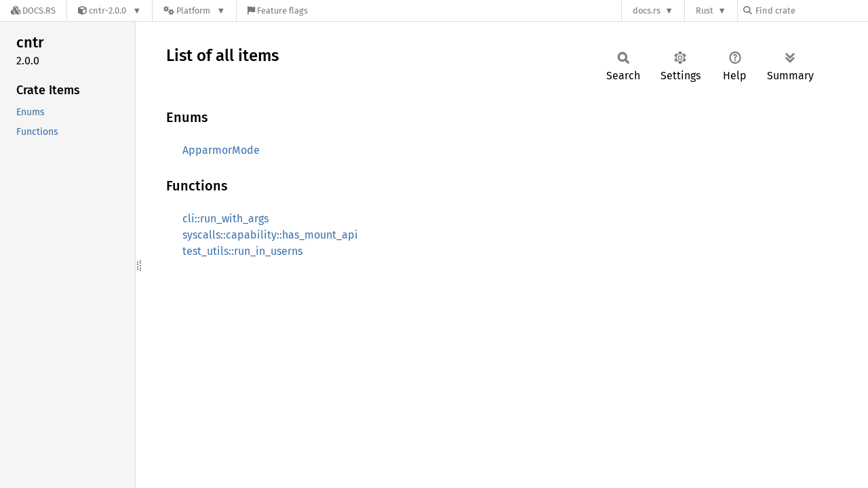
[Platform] (194, 11)
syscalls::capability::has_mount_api (270, 235)
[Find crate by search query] (811, 11)
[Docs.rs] (33, 11)
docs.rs (647, 11)
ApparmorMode (221, 150)
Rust (705, 11)
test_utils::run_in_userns (242, 251)
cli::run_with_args (225, 219)
